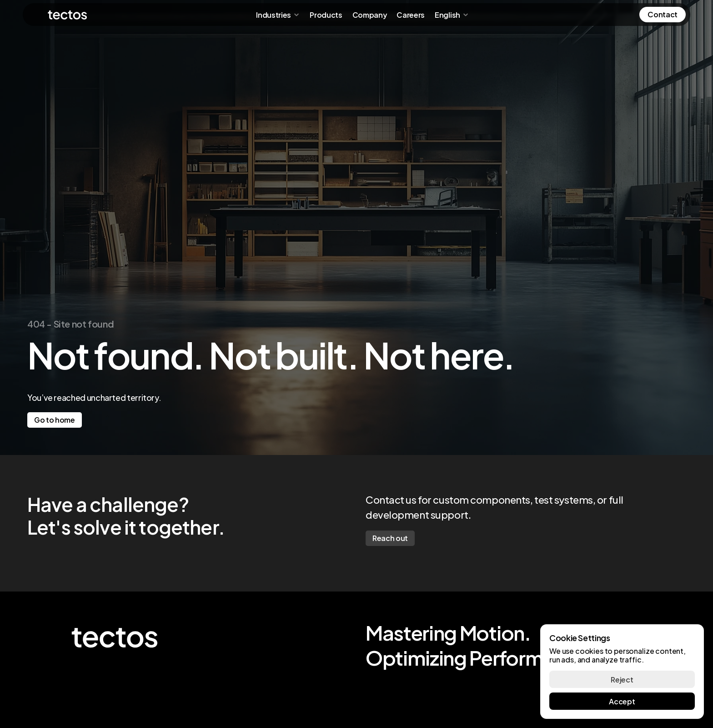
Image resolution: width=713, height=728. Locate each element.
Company (370, 14)
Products (326, 14)
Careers (411, 14)
